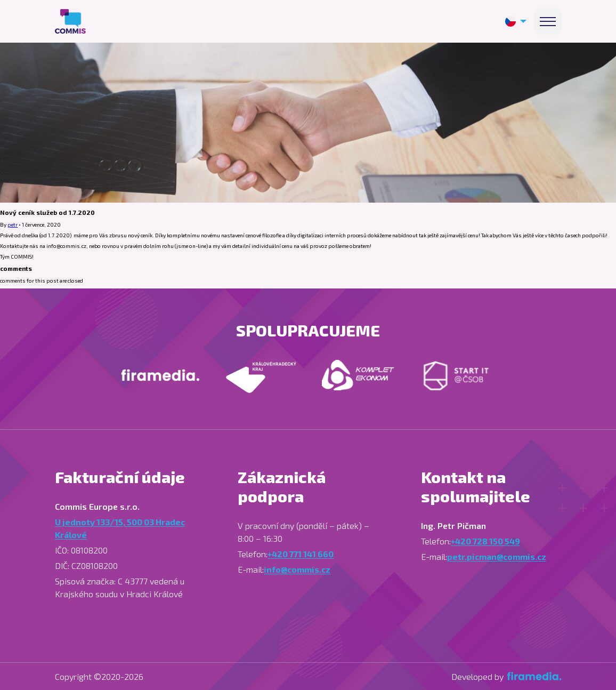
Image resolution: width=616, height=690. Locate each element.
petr (13, 224)
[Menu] (548, 21)
